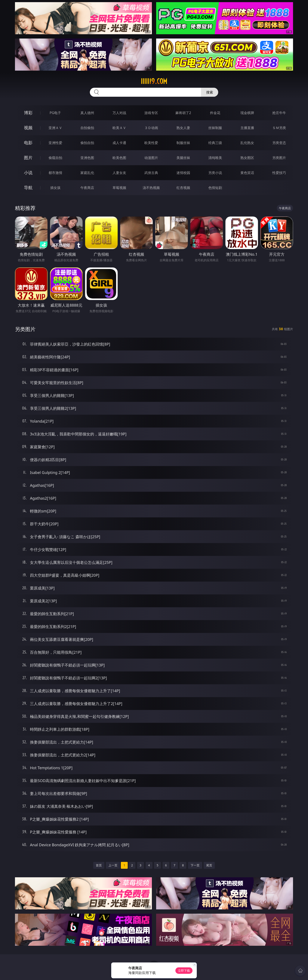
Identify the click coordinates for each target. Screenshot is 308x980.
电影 (28, 143)
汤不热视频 (151, 188)
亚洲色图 (87, 158)
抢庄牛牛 (279, 113)
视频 (28, 128)
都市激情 (55, 173)
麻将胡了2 (183, 113)
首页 (99, 865)
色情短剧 (215, 188)
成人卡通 (119, 143)
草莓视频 (119, 188)
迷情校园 (183, 173)
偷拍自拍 (87, 143)
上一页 (113, 865)
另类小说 (215, 173)
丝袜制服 (215, 128)
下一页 (195, 865)
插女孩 (55, 188)
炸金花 (215, 113)
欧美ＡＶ (119, 128)
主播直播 (247, 128)
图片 (28, 158)
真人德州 (87, 113)
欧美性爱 (151, 143)
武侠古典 (151, 173)
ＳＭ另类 (279, 128)
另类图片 (279, 158)
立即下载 (184, 970)
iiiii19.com (154, 81)
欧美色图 (119, 158)
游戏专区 (151, 113)
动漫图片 (151, 158)
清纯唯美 (215, 158)
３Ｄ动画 (151, 128)
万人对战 (119, 113)
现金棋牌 (247, 113)
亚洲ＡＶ (55, 128)
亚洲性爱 (55, 143)
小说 (28, 173)
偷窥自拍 (55, 158)
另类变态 (279, 143)
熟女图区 (247, 158)
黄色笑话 (247, 173)
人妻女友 (119, 173)
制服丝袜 (183, 143)
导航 (28, 188)
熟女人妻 (183, 128)
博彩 (28, 113)
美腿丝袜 (183, 158)
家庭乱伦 (87, 173)
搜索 (210, 92)
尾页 (209, 865)
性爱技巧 (279, 173)
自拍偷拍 (87, 128)
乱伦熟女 (247, 143)
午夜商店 (87, 188)
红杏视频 (183, 188)
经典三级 (215, 143)
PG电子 (55, 113)
